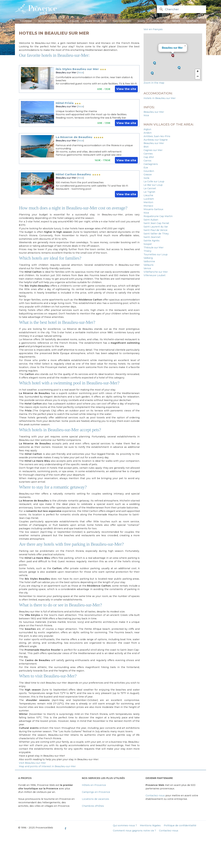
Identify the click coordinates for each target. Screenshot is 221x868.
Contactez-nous (155, 795)
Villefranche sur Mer (156, 272)
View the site (126, 89)
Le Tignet (149, 192)
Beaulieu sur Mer (66, 73)
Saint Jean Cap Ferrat (156, 223)
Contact (192, 21)
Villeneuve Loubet (155, 275)
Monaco (148, 206)
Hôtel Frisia (65, 103)
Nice (81, 73)
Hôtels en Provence (94, 785)
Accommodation (50, 21)
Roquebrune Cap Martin (158, 216)
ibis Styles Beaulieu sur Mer (77, 69)
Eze (146, 168)
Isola (146, 178)
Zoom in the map (154, 83)
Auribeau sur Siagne (156, 140)
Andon (148, 133)
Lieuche (148, 195)
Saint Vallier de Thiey (156, 234)
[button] (173, 56)
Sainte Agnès (152, 241)
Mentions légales (150, 825)
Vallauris (149, 265)
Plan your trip (96, 21)
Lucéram (149, 199)
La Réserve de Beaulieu (74, 137)
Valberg (148, 258)
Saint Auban (151, 220)
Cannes (148, 154)
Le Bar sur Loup (153, 185)
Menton (148, 202)
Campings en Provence (96, 792)
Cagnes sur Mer (153, 150)
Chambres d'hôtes (93, 806)
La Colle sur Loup (154, 181)
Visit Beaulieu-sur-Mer (32, 763)
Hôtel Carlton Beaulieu (73, 174)
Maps (141, 21)
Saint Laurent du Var (156, 227)
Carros (147, 161)
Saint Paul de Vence (156, 230)
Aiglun (147, 129)
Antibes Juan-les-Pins (157, 136)
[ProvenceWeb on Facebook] (87, 828)
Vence (147, 268)
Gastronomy (122, 21)
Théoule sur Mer (154, 248)
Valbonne (149, 261)
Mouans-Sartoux (153, 209)
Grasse (148, 174)
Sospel (148, 244)
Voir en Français (153, 29)
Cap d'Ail (149, 157)
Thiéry (147, 251)
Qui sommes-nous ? (125, 825)
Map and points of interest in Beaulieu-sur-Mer (47, 766)
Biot (146, 147)
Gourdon (149, 171)
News (176, 21)
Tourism (26, 21)
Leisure (74, 21)
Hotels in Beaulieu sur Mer (160, 98)
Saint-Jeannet (152, 237)
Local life (159, 21)
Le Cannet (150, 188)
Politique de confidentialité (180, 825)
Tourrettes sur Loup (156, 254)
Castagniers (151, 164)
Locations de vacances (95, 799)
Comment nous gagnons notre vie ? (134, 831)
